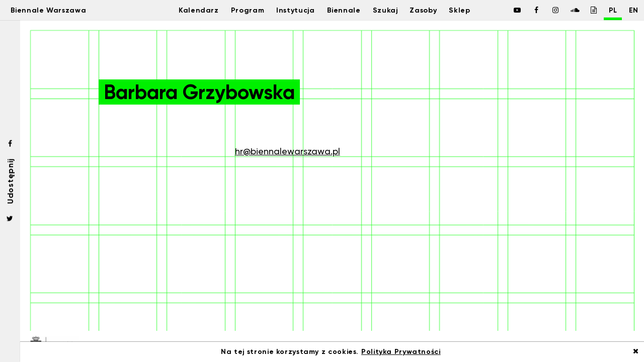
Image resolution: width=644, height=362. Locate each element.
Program (239, 10)
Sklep (467, 10)
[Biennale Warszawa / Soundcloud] (563, 10)
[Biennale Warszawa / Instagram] (544, 10)
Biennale (342, 10)
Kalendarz (187, 10)
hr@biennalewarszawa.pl (288, 151)
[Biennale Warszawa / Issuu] (583, 10)
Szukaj (386, 10)
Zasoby (427, 10)
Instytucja (291, 10)
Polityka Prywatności (401, 352)
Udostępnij (10, 181)
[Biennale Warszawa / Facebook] (506, 10)
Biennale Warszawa (57, 10)
